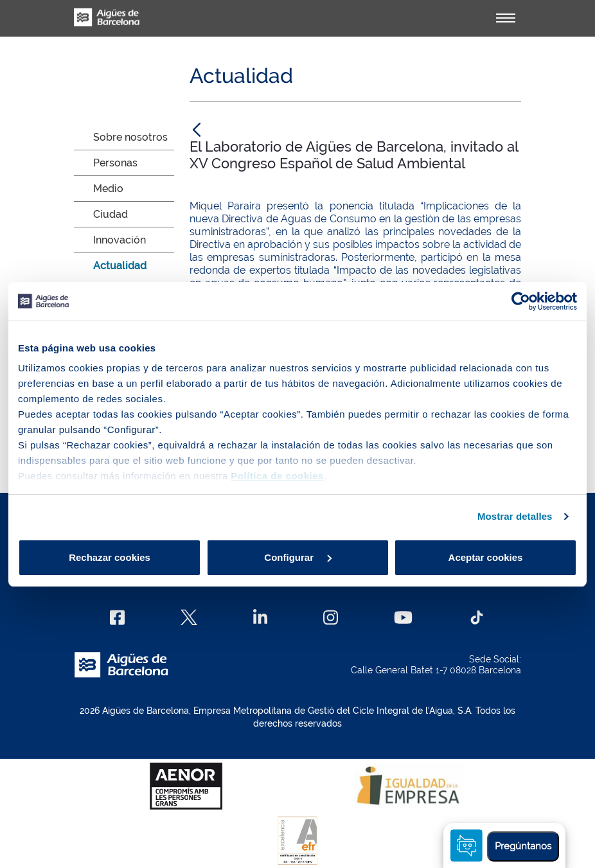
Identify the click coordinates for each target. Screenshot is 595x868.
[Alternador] (506, 18)
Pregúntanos (523, 846)
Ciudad (111, 214)
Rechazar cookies (110, 557)
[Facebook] (117, 617)
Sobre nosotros (130, 137)
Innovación (120, 240)
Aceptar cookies (486, 557)
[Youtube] (403, 617)
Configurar (298, 557)
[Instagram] (331, 617)
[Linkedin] (261, 617)
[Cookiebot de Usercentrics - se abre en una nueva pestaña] (521, 301)
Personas (115, 163)
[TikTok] (477, 617)
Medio (108, 189)
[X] (189, 617)
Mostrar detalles (515, 516)
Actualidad (120, 266)
